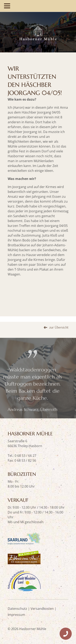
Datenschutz (17, 609)
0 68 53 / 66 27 (25, 456)
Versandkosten (42, 609)
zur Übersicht (59, 336)
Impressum (16, 615)
